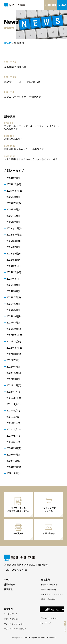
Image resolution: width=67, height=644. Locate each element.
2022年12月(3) (14, 335)
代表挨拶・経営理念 (49, 585)
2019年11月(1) (13, 473)
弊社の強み (9, 585)
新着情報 (8, 589)
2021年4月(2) (14, 429)
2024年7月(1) (13, 247)
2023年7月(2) (14, 297)
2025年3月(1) (13, 216)
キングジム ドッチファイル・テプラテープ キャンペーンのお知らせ (32, 127)
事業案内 (8, 609)
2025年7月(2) (14, 203)
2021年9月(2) (13, 404)
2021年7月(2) (13, 417)
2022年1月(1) (13, 392)
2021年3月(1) (13, 436)
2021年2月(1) (13, 442)
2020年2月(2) (14, 467)
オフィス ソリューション (14, 624)
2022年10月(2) (14, 348)
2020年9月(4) (14, 448)
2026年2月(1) (13, 178)
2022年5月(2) (14, 373)
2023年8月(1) (13, 291)
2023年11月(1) (14, 272)
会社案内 (46, 580)
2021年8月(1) (13, 410)
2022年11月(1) (14, 341)
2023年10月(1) (14, 279)
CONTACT (51, 5)
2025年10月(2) (14, 191)
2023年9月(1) (13, 285)
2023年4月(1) (14, 316)
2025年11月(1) (14, 184)
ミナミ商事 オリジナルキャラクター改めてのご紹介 (31, 159)
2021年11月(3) (14, 398)
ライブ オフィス (11, 614)
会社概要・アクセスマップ (52, 594)
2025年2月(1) (13, 222)
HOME (8, 43)
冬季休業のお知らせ (14, 139)
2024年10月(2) (14, 235)
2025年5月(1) (13, 209)
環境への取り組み (48, 599)
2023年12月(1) (14, 266)
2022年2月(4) (14, 385)
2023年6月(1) (13, 304)
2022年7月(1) (13, 360)
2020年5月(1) (13, 455)
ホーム (7, 580)
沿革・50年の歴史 (49, 589)
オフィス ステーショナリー (15, 629)
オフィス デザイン (12, 619)
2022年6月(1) (13, 367)
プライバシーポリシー (49, 618)
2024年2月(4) (14, 260)
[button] (62, 5)
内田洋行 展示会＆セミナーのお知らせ (24, 149)
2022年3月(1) (13, 379)
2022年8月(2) (14, 354)
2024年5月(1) (14, 253)
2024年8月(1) (14, 241)
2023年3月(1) (13, 322)
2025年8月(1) (13, 197)
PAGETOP (65, 627)
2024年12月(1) (14, 228)
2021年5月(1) (13, 423)
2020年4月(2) (14, 461)
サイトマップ (45, 623)
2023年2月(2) (14, 329)
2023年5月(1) (13, 310)
